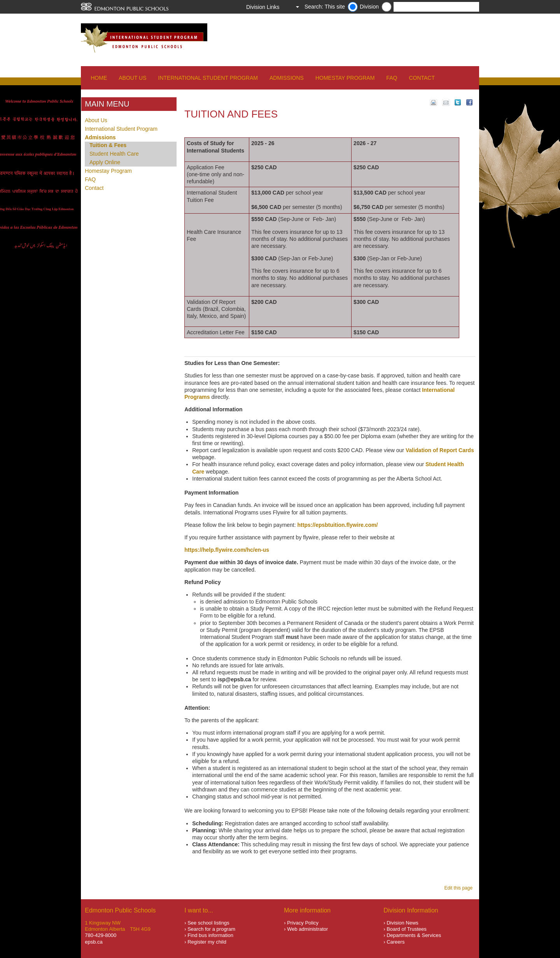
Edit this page (459, 888)
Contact (422, 78)
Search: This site (325, 7)
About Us (132, 78)
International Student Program (208, 78)
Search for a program (211, 929)
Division (369, 7)
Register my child (207, 942)
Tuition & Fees (108, 145)
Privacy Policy (303, 923)
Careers (395, 942)
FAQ (392, 78)
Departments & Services (414, 935)
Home (99, 78)
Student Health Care (114, 154)
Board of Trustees (407, 929)
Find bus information (210, 935)
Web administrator (307, 929)
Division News (402, 923)
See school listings (208, 923)
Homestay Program (345, 78)
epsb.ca (94, 942)
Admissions (287, 78)
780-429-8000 (101, 935)
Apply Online (105, 162)
